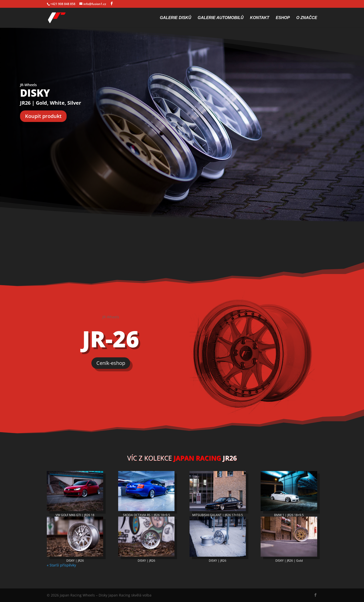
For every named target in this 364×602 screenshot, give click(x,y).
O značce (307, 18)
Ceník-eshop (111, 363)
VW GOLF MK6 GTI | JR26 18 (75, 515)
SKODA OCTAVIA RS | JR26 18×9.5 (146, 515)
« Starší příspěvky (61, 565)
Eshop (283, 18)
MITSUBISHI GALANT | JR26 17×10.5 (218, 515)
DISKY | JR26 (75, 561)
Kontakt (260, 18)
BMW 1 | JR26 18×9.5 (289, 515)
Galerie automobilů (221, 18)
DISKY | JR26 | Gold (289, 561)
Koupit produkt (43, 116)
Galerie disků (175, 18)
